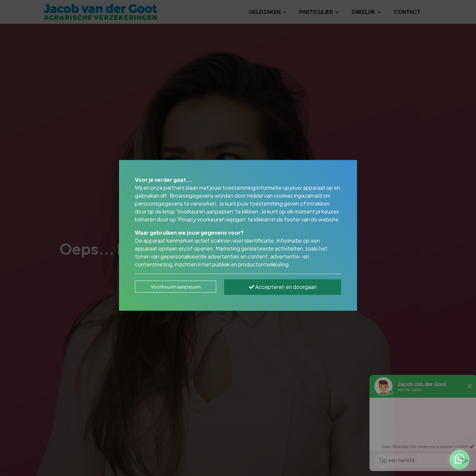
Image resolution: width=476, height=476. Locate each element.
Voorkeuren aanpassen (176, 287)
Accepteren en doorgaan (283, 287)
